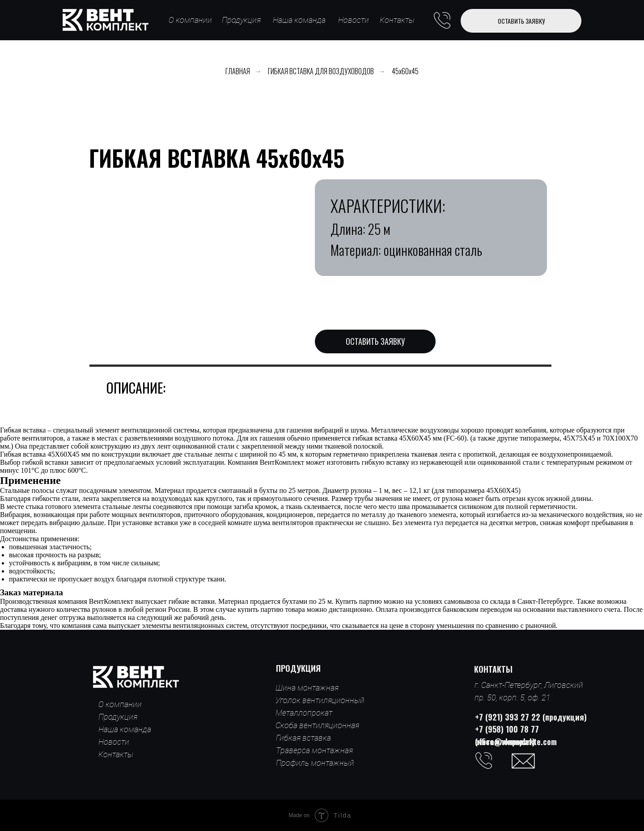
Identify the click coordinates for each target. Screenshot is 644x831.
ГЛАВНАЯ (238, 71)
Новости (354, 20)
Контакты (397, 20)
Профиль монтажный (315, 763)
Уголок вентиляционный (320, 700)
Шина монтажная (307, 688)
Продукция (241, 20)
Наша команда (299, 20)
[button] (521, 21)
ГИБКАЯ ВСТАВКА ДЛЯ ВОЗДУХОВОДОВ (321, 71)
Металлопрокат (304, 713)
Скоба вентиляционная (317, 725)
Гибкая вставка (303, 738)
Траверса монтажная (314, 750)
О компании (190, 20)
